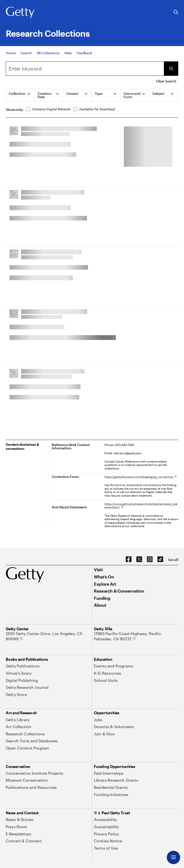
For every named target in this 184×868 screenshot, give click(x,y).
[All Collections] (48, 54)
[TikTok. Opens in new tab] (160, 559)
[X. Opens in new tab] (139, 559)
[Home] (11, 54)
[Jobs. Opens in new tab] (98, 720)
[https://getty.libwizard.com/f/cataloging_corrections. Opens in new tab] (140, 477)
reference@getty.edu (127, 453)
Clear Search (166, 81)
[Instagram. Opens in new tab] (150, 559)
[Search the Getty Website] (176, 12)
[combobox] (85, 69)
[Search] (26, 54)
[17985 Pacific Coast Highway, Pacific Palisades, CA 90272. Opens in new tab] (136, 636)
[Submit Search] (171, 69)
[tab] (20, 95)
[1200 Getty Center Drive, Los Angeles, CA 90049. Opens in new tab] (48, 636)
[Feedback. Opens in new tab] (84, 54)
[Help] (68, 54)
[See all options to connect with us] (173, 560)
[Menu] (173, 857)
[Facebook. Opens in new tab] (129, 559)
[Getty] (20, 13)
